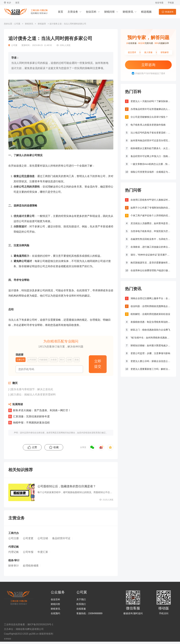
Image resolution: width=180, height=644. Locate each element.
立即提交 (98, 364)
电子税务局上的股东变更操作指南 (148, 125)
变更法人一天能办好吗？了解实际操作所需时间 (151, 101)
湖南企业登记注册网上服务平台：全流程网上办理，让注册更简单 (151, 298)
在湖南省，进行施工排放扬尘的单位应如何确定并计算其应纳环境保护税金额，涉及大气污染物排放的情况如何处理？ (151, 247)
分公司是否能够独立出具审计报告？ (149, 117)
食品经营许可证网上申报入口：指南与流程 (151, 156)
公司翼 (17, 24)
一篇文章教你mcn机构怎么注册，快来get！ (151, 164)
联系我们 (81, 604)
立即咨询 (148, 65)
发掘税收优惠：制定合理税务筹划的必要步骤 (151, 322)
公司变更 (28, 538)
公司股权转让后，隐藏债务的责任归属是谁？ (67, 486)
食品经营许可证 (61, 538)
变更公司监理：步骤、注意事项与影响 (150, 353)
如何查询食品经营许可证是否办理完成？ (151, 141)
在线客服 (81, 609)
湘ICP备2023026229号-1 (40, 624)
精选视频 (146, 12)
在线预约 (55, 613)
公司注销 (43, 538)
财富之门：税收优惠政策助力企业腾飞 (150, 330)
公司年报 (28, 552)
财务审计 (14, 566)
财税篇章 (42, 24)
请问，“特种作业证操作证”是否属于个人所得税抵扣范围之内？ (151, 255)
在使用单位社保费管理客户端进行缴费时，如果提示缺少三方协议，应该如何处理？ (151, 270)
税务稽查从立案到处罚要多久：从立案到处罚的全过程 (151, 148)
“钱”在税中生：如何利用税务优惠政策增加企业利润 (151, 338)
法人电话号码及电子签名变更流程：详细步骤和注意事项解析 (151, 133)
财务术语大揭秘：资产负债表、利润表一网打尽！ (42, 410)
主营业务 (73, 12)
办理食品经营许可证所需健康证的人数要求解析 (151, 109)
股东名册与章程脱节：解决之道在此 (32, 389)
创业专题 (159, 3)
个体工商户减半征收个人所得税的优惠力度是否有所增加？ (151, 216)
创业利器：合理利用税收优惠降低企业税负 (151, 306)
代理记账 (14, 552)
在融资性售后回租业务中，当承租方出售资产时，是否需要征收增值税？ (151, 239)
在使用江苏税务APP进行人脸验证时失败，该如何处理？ (151, 200)
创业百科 (91, 12)
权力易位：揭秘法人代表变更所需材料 (33, 395)
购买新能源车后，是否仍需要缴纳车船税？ (151, 263)
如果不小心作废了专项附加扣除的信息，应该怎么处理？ (151, 208)
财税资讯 (128, 12)
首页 (17, 3)
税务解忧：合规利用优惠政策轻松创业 (150, 314)
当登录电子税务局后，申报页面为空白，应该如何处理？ (151, 231)
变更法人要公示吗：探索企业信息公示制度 (151, 361)
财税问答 (110, 12)
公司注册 (24, 176)
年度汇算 (43, 552)
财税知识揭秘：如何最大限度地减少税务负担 (151, 345)
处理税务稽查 (31, 566)
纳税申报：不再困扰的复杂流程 (31, 423)
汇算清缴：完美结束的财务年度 (31, 416)
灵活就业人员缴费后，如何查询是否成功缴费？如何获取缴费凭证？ (151, 223)
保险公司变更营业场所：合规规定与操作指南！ (151, 172)
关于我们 (81, 600)
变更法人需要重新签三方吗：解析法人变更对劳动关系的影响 (151, 369)
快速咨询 (169, 12)
